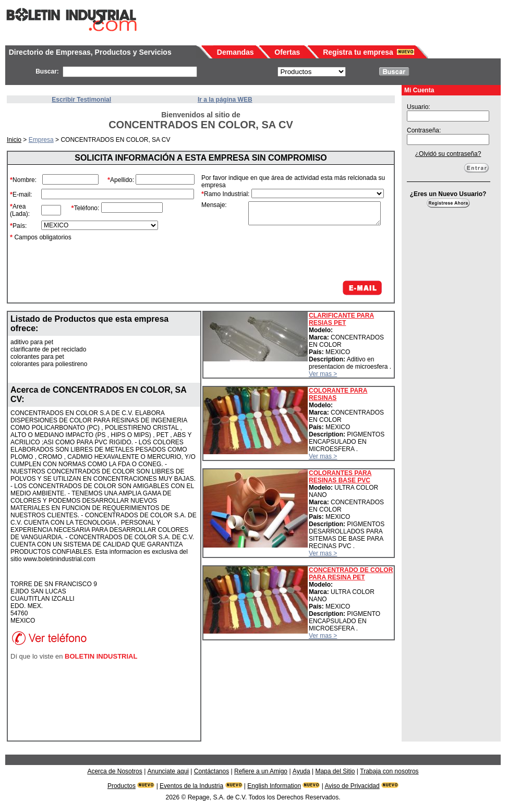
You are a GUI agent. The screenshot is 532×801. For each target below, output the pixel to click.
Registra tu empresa (358, 52)
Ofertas (287, 52)
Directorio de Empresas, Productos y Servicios (90, 52)
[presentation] (305, 253)
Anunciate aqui (168, 771)
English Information (274, 786)
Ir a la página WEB (225, 100)
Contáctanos (211, 771)
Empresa (41, 140)
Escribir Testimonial (81, 100)
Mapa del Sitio (335, 771)
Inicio (14, 140)
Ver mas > (323, 374)
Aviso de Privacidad (352, 786)
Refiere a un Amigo (261, 771)
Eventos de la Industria (191, 786)
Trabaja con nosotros (389, 771)
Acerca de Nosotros (114, 771)
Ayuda (301, 771)
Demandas (235, 52)
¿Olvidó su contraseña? (448, 154)
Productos (122, 786)
